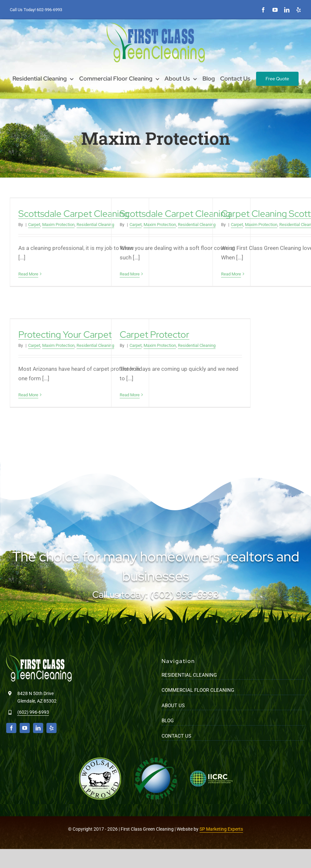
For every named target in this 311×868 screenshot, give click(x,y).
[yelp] (299, 10)
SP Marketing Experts (221, 829)
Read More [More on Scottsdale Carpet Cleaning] (28, 274)
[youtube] (275, 10)
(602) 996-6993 (33, 712)
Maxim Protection (58, 225)
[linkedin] (287, 10)
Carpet (34, 225)
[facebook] (263, 10)
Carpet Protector (155, 335)
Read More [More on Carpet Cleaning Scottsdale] (231, 274)
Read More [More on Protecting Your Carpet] (28, 395)
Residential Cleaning (95, 225)
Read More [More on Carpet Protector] (130, 395)
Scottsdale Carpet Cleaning (74, 214)
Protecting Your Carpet (65, 335)
